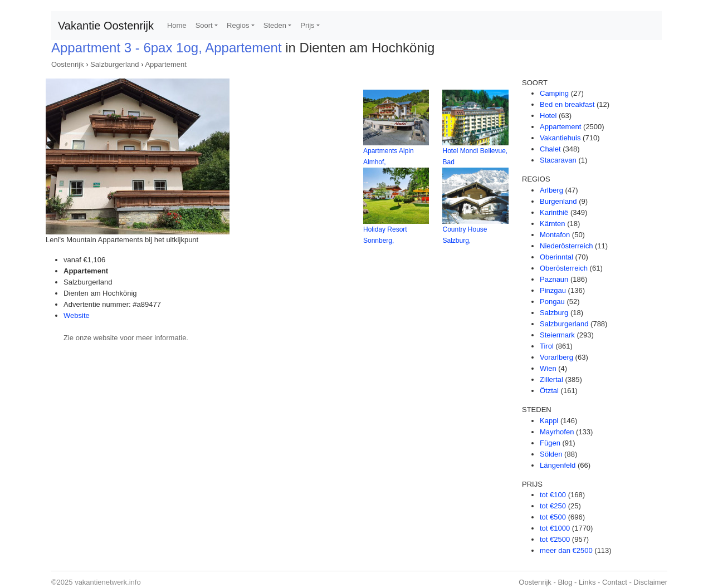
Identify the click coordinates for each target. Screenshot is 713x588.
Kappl (549, 421)
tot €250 (553, 506)
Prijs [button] (307, 25)
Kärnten (553, 224)
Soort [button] (204, 25)
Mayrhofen (557, 432)
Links (587, 582)
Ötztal (549, 391)
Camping (554, 93)
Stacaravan (558, 160)
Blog (565, 582)
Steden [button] (275, 25)
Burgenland (558, 201)
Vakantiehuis (560, 138)
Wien (548, 368)
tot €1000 (555, 528)
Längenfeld (558, 465)
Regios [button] (238, 25)
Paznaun (554, 279)
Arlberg (551, 190)
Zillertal (551, 379)
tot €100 (553, 495)
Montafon (555, 235)
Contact (615, 582)
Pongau (552, 302)
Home (177, 25)
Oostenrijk (68, 64)
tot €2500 (555, 539)
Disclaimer (650, 582)
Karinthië (554, 212)
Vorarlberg (556, 357)
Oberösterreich (564, 268)
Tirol (547, 346)
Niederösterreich (566, 246)
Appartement (165, 64)
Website (77, 315)
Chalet (550, 149)
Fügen (550, 443)
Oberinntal (556, 257)
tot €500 (553, 517)
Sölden (551, 454)
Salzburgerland (114, 64)
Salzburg (554, 313)
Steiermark (557, 335)
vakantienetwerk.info (108, 582)
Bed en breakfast (567, 104)
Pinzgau (553, 290)
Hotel (548, 116)
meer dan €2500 (566, 550)
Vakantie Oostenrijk (106, 26)
